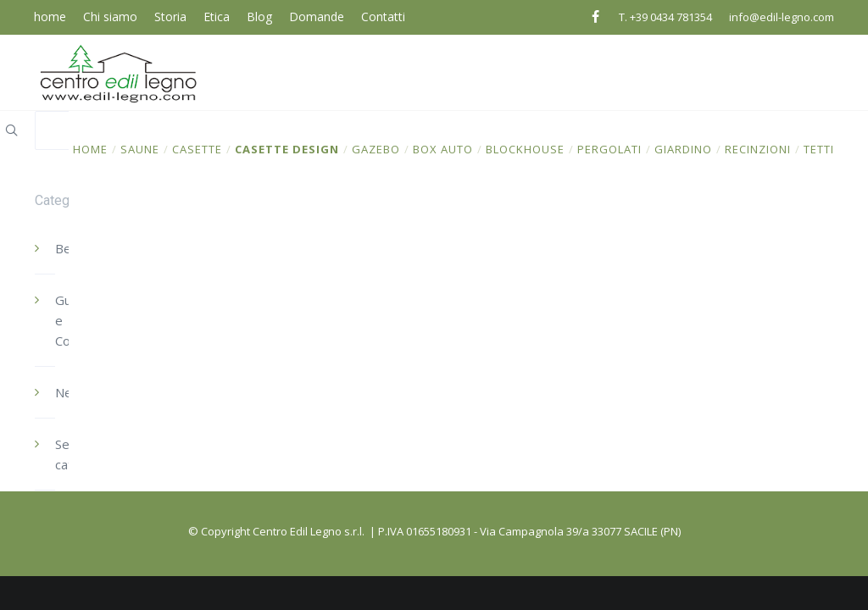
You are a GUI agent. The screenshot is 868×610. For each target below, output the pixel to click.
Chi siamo (110, 17)
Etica (217, 17)
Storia (170, 17)
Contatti (383, 17)
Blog (259, 17)
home (50, 17)
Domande (317, 17)
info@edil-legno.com (782, 17)
